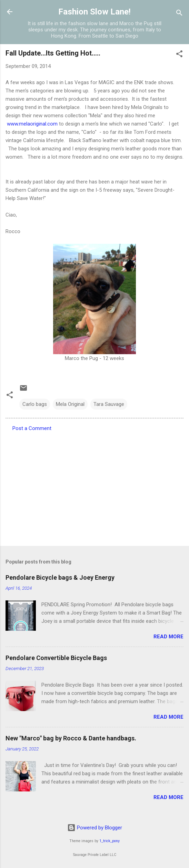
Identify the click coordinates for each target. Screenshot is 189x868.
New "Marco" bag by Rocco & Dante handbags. (71, 738)
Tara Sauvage (109, 404)
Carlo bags (35, 404)
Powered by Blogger (95, 828)
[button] (179, 55)
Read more (168, 637)
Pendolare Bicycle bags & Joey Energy (60, 577)
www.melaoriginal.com (32, 124)
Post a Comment (32, 428)
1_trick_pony (110, 841)
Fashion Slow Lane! (94, 12)
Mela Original (70, 404)
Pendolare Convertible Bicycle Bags (56, 658)
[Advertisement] (94, 487)
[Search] (179, 14)
